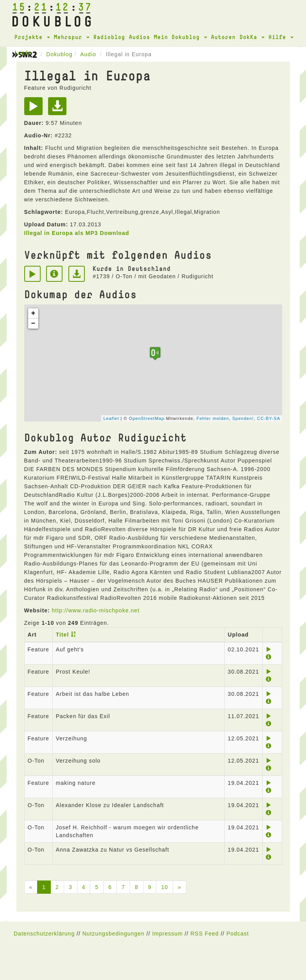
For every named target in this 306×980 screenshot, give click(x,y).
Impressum (167, 934)
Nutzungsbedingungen (114, 934)
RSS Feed (205, 934)
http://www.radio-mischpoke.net (96, 610)
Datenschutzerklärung (44, 934)
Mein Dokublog (181, 37)
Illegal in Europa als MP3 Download (77, 233)
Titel (63, 635)
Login (23, 52)
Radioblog (109, 37)
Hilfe (281, 37)
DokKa (252, 37)
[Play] (35, 109)
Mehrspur (72, 37)
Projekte (32, 37)
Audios (140, 37)
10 (165, 887)
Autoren (223, 37)
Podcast (238, 934)
